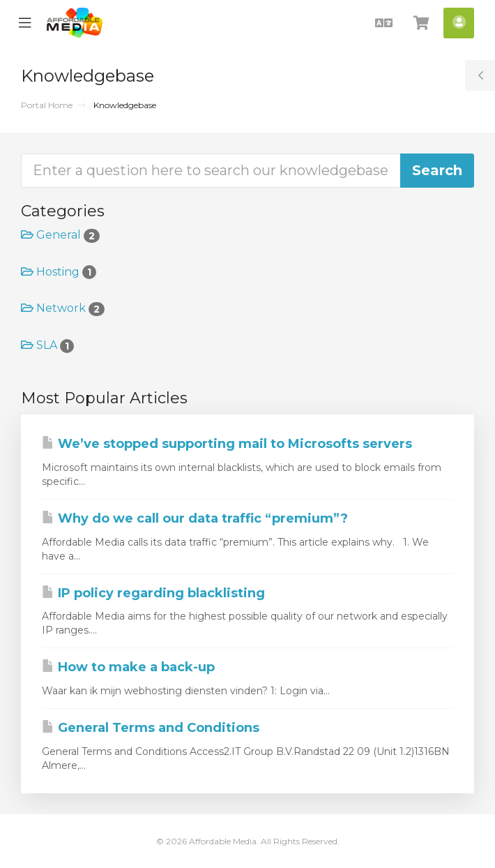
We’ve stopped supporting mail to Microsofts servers (227, 444)
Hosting (59, 272)
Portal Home (47, 105)
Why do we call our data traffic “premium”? (195, 518)
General (60, 235)
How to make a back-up (128, 667)
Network (63, 308)
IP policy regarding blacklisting (153, 593)
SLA (47, 345)
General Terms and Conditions (151, 728)
